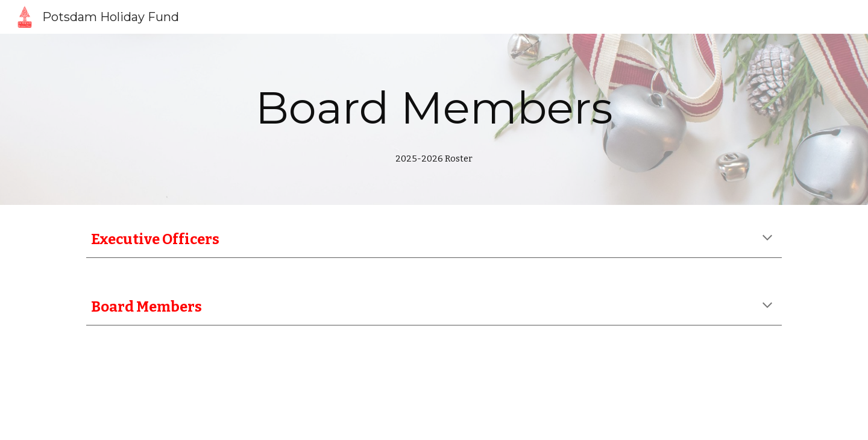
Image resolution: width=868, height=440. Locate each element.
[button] (767, 239)
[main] (434, 119)
